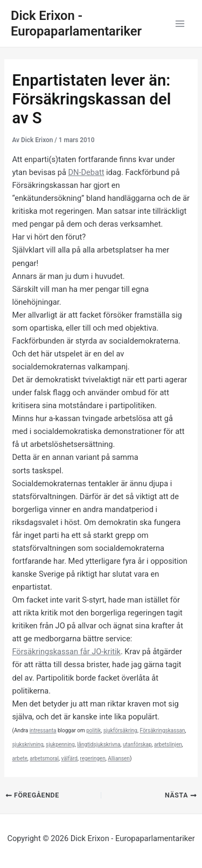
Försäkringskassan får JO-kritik (66, 652)
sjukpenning (60, 744)
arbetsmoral (44, 758)
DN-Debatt (86, 172)
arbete (19, 758)
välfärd (69, 758)
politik (93, 730)
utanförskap (137, 744)
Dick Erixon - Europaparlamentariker (76, 23)
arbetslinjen (168, 744)
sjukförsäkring (120, 730)
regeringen (92, 758)
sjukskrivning (27, 744)
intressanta (43, 730)
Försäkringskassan (162, 730)
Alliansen (119, 758)
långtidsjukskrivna (99, 744)
